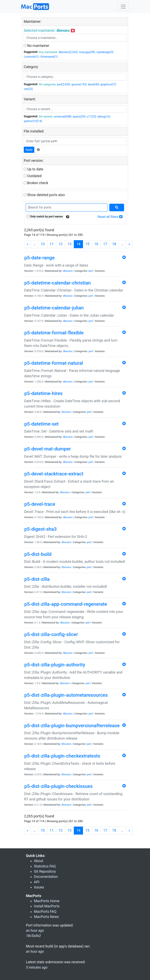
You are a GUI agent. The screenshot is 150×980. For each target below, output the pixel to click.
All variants (46, 117)
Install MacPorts (47, 906)
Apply (29, 150)
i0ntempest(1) (49, 57)
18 (114, 244)
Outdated (33, 176)
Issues (39, 887)
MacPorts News (46, 917)
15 (87, 244)
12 (61, 244)
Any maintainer (48, 52)
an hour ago (35, 951)
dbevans (68, 271)
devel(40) (94, 84)
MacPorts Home (47, 901)
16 (96, 244)
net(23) (28, 89)
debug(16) (104, 117)
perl (91, 271)
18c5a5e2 (33, 936)
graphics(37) (108, 84)
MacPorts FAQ (45, 912)
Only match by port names (45, 216)
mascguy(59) (87, 52)
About (39, 861)
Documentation (46, 877)
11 (52, 244)
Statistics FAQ (45, 866)
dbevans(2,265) (68, 52)
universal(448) (63, 117)
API (37, 882)
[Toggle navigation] (123, 7)
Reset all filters (110, 217)
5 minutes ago (37, 967)
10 (43, 244)
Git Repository (45, 871)
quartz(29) (79, 117)
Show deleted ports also (44, 195)
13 (69, 244)
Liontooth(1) (32, 57)
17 (105, 244)
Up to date (34, 169)
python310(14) (33, 121)
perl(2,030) (64, 84)
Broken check (36, 183)
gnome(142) (79, 84)
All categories (47, 84)
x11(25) (92, 117)
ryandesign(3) (105, 52)
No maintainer (37, 46)
